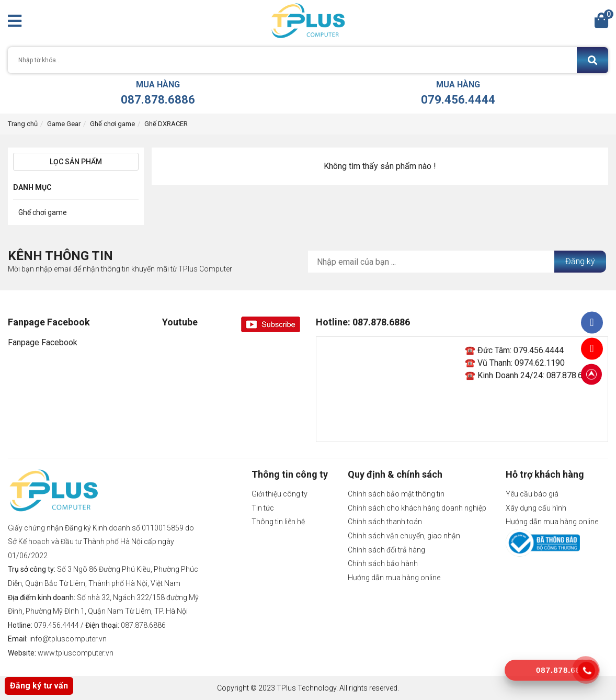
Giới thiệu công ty (280, 494)
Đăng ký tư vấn (39, 686)
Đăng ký (580, 261)
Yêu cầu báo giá (532, 494)
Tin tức (263, 508)
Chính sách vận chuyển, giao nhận (404, 536)
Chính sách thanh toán (385, 522)
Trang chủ (23, 124)
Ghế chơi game (112, 124)
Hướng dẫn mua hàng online (394, 578)
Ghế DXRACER (166, 124)
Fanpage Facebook (43, 342)
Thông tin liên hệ (278, 522)
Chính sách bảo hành (383, 563)
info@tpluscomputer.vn (68, 639)
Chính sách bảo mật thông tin (396, 494)
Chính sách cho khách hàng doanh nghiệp (417, 508)
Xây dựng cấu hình (536, 508)
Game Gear (64, 124)
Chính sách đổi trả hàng (386, 550)
